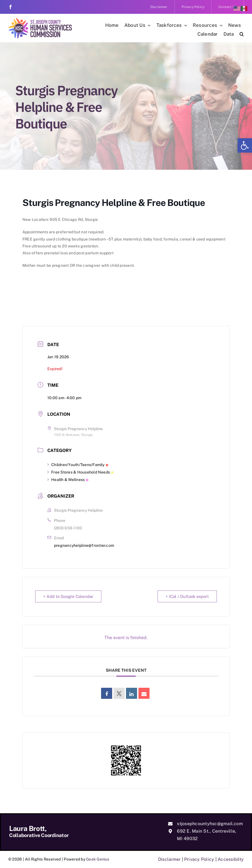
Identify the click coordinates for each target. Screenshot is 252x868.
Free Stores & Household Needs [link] (80, 472)
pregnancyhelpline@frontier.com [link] (84, 545)
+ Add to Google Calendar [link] (68, 596)
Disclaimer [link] (169, 859)
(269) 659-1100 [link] (68, 528)
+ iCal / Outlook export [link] (187, 596)
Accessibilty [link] (231, 859)
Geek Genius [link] (98, 859)
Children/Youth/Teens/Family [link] (78, 465)
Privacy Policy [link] (199, 859)
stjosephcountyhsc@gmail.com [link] (210, 824)
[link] (245, 145)
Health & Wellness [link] (68, 480)
